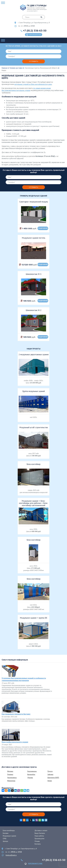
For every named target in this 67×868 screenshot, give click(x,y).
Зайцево (50, 774)
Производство (40, 839)
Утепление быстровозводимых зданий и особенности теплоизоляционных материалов (24, 679)
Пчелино (10, 774)
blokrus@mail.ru (11, 855)
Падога (50, 771)
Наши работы (39, 836)
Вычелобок (31, 774)
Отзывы (37, 841)
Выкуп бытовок (40, 833)
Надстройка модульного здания (15, 742)
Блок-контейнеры (9, 830)
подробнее (43, 228)
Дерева (30, 778)
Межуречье (11, 781)
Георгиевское (32, 771)
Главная (4, 68)
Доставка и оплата (41, 830)
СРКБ (5, 839)
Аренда (5, 841)
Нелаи (50, 781)
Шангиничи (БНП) (53, 778)
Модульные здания (9, 836)
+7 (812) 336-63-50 (35, 31)
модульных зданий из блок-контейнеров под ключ (33, 84)
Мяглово (10, 771)
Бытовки (6, 833)
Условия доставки (16, 68)
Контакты (38, 844)
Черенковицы (12, 778)
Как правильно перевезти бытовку (16, 714)
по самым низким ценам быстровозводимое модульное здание (26, 89)
